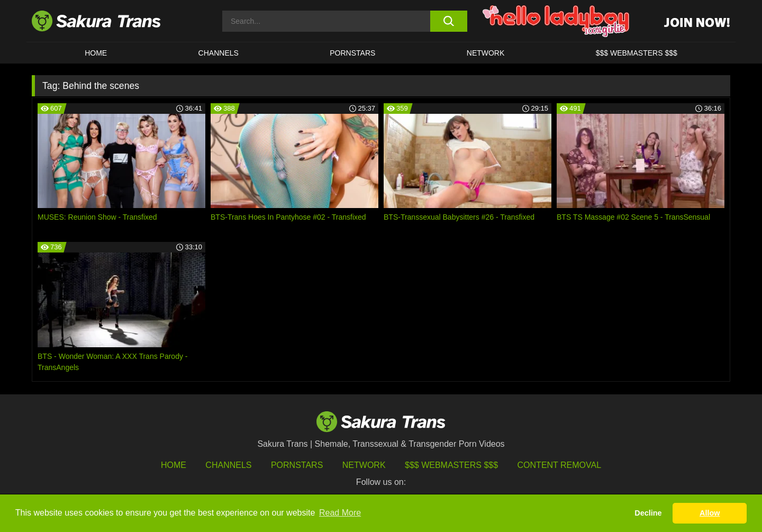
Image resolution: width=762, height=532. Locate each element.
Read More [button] (340, 513)
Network (486, 53)
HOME (96, 53)
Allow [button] (710, 513)
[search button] (448, 21)
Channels (228, 465)
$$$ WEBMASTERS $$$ (637, 53)
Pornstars (297, 465)
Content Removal (560, 465)
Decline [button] (648, 513)
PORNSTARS (352, 53)
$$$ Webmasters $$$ (451, 465)
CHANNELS (219, 53)
